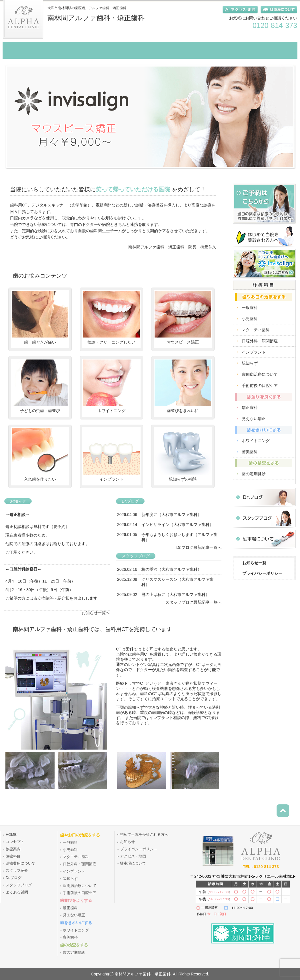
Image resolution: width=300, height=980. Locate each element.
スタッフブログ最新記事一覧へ (193, 602)
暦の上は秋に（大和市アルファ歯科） (175, 595)
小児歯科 (250, 319)
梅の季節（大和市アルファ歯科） (171, 569)
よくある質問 (17, 892)
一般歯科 (250, 308)
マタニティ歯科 (256, 330)
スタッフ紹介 (17, 871)
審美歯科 (250, 452)
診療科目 (13, 856)
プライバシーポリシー (262, 573)
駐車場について (133, 863)
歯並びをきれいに (183, 386)
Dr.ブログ (14, 878)
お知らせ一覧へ (96, 613)
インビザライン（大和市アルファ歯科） (177, 525)
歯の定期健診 (254, 474)
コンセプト (15, 842)
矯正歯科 (250, 407)
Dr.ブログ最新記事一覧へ (199, 547)
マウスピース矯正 (183, 318)
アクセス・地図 (133, 856)
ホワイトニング (111, 386)
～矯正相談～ (17, 515)
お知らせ (127, 842)
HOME (11, 835)
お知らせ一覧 (254, 563)
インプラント (111, 455)
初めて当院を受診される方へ (144, 835)
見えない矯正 (254, 419)
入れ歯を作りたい (40, 455)
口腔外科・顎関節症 (260, 341)
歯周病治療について (260, 374)
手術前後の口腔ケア (260, 385)
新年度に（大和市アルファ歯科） (171, 515)
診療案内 (13, 849)
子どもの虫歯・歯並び (40, 386)
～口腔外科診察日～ (23, 569)
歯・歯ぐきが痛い (40, 318)
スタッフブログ (19, 885)
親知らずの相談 (183, 455)
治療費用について (21, 863)
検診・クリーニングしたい (111, 318)
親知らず (250, 363)
